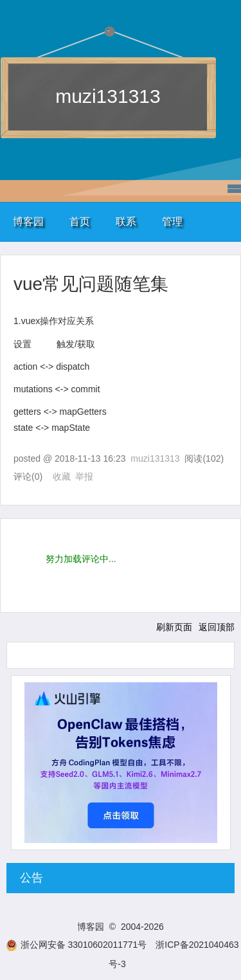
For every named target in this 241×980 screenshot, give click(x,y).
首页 (80, 222)
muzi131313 (108, 96)
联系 (126, 222)
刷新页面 (174, 627)
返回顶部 (217, 627)
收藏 (62, 476)
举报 (84, 476)
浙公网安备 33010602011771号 (76, 945)
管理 (172, 222)
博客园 (28, 222)
